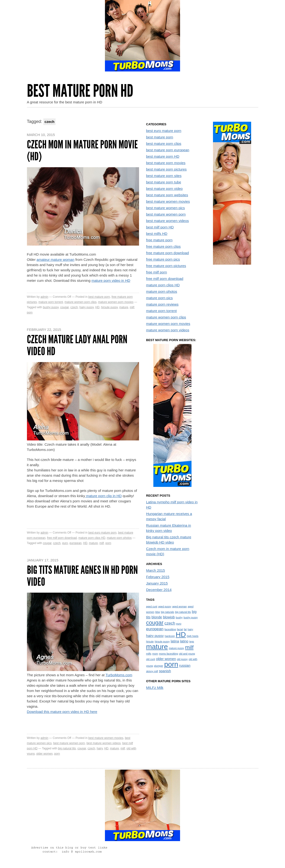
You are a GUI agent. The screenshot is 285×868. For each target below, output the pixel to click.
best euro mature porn (102, 533)
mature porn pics (160, 298)
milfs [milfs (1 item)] (149, 654)
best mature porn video (164, 189)
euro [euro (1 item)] (179, 624)
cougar (64, 307)
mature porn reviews (162, 304)
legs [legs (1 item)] (192, 641)
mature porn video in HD (111, 280)
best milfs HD (157, 234)
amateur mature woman (55, 260)
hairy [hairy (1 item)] (190, 629)
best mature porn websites (167, 195)
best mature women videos (104, 743)
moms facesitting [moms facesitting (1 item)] (168, 654)
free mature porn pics (163, 259)
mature (124, 307)
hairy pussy (87, 307)
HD (97, 307)
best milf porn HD (160, 227)
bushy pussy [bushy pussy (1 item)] (191, 617)
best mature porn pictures (166, 169)
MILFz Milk (155, 688)
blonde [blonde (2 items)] (157, 617)
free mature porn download (168, 253)
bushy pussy (51, 307)
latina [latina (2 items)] (175, 641)
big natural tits (67, 748)
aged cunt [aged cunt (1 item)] (152, 606)
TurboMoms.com (119, 675)
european (75, 543)
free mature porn (159, 240)
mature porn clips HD (92, 538)
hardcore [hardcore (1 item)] (170, 636)
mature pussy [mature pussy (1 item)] (176, 648)
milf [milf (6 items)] (189, 647)
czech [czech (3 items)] (170, 623)
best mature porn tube (164, 182)
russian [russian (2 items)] (185, 666)
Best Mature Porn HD (80, 91)
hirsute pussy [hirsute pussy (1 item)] (162, 641)
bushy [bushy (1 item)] (179, 617)
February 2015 (158, 577)
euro (65, 543)
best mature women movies (106, 738)
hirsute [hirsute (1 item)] (150, 641)
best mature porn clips (164, 144)
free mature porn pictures (166, 266)
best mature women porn (69, 743)
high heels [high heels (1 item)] (193, 636)
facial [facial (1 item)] (180, 629)
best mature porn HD (163, 156)
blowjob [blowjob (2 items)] (169, 617)
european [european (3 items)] (155, 629)
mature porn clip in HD (103, 496)
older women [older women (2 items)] (166, 659)
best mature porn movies (166, 163)
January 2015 (157, 583)
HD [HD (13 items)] (181, 634)
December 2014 (159, 590)
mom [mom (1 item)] (155, 654)
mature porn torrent (51, 302)
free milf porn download (62, 538)
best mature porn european (168, 150)
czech (74, 307)
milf (132, 307)
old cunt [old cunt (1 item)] (151, 659)
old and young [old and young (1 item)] (187, 654)
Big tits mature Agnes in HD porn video (82, 576)
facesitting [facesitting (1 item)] (170, 629)
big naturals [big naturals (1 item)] (168, 612)
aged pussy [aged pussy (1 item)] (165, 606)
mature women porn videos (168, 330)
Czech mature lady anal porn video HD (77, 345)
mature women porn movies (116, 302)
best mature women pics (166, 208)
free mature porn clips (163, 246)
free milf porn (157, 272)
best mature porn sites (164, 176)
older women (44, 754)
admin (44, 297)
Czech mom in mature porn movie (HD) (82, 150)
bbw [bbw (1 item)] (158, 612)
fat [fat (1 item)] (185, 629)
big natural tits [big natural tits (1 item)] (183, 612)
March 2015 (156, 570)
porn (30, 313)
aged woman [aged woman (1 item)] (179, 606)
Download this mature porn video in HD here (62, 712)
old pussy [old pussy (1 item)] (182, 659)
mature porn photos (119, 538)
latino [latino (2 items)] (184, 641)
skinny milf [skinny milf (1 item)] (152, 671)
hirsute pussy (109, 307)
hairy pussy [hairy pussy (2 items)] (155, 636)
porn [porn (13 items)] (171, 664)
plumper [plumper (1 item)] (159, 666)
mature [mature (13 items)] (157, 647)
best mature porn (99, 297)
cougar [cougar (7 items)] (155, 623)
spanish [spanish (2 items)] (165, 671)
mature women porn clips (81, 302)
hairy (100, 748)
